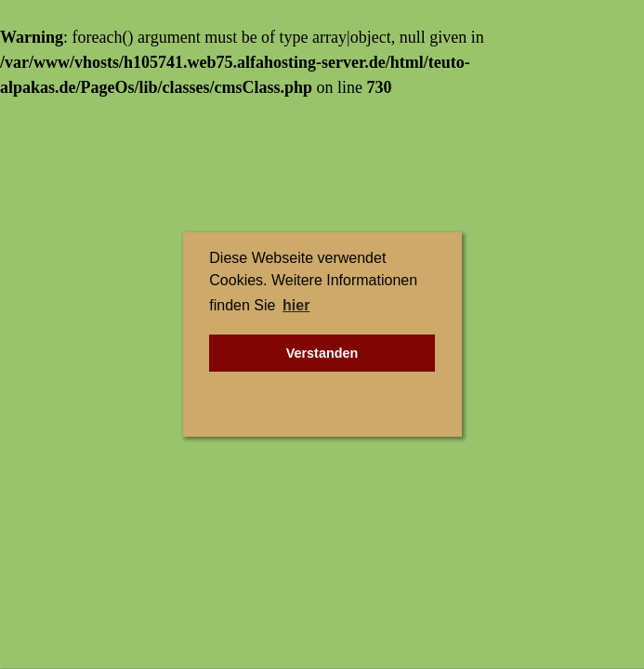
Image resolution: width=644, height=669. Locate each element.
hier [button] (296, 305)
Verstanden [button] (322, 353)
